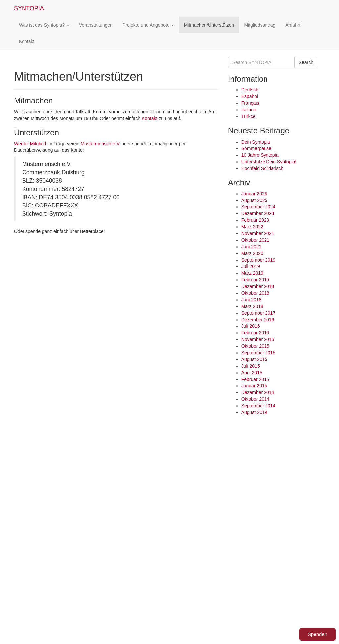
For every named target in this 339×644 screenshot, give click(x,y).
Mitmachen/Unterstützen (209, 25)
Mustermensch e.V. (100, 144)
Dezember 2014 (258, 392)
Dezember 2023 (258, 213)
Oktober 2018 (255, 293)
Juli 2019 (251, 266)
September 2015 (259, 353)
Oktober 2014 (255, 399)
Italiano (249, 110)
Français (250, 103)
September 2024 (259, 207)
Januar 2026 (254, 194)
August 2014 (254, 412)
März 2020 (252, 253)
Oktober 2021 (255, 240)
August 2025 (254, 200)
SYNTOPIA (29, 8)
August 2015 (254, 359)
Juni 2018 (251, 300)
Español (250, 96)
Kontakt (27, 41)
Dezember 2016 (258, 320)
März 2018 (252, 306)
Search (306, 62)
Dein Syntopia (256, 142)
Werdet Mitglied (30, 144)
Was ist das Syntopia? (44, 25)
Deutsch (250, 90)
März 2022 (252, 227)
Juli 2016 (251, 326)
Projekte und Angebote (148, 25)
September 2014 (259, 406)
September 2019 (259, 260)
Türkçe (248, 116)
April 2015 (252, 373)
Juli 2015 (251, 366)
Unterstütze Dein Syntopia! (269, 162)
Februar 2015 (255, 379)
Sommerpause (256, 148)
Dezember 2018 (258, 286)
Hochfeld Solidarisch (263, 168)
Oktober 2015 (255, 346)
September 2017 (259, 313)
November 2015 (258, 339)
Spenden (317, 634)
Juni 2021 (251, 247)
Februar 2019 (255, 280)
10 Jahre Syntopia (260, 155)
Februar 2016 (255, 333)
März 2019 (252, 273)
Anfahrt (293, 25)
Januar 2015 (254, 386)
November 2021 (258, 233)
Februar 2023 (255, 220)
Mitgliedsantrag (260, 25)
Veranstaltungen (96, 25)
